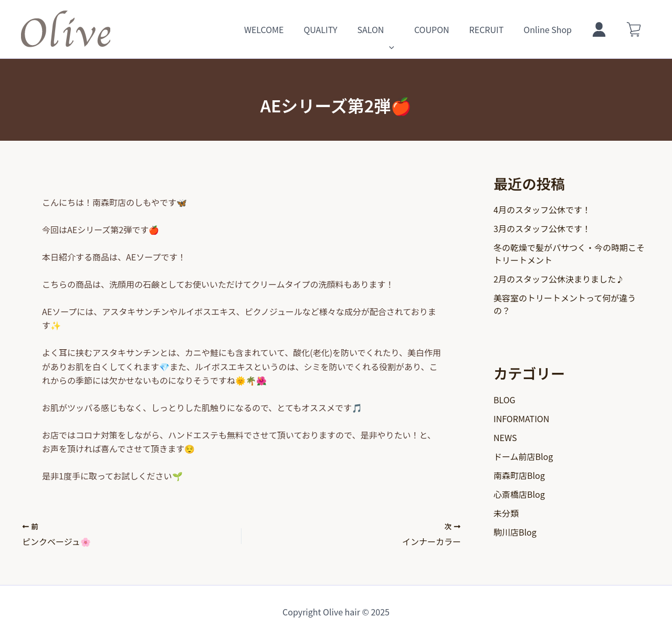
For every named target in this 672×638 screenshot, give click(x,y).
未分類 (506, 513)
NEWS (505, 437)
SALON (393, 29)
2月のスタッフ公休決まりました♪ (559, 279)
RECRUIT (498, 29)
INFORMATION (521, 419)
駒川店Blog (515, 532)
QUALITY (341, 29)
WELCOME (288, 29)
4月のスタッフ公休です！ (542, 210)
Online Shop (555, 29)
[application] (406, 29)
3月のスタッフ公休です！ (542, 228)
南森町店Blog (519, 475)
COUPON (446, 29)
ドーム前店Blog (523, 456)
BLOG (505, 400)
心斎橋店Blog (519, 494)
